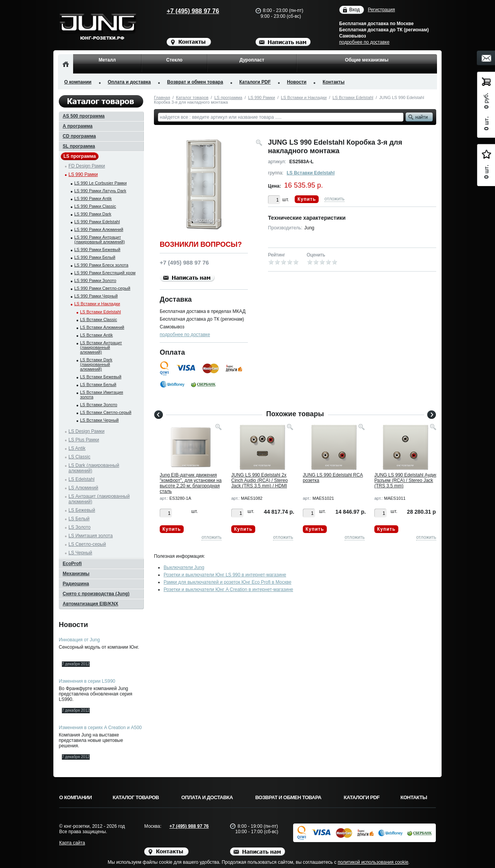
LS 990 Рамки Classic (95, 206)
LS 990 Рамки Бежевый (97, 249)
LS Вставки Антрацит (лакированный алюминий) (101, 347)
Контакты (334, 82)
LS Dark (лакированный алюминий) (94, 468)
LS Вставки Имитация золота (102, 395)
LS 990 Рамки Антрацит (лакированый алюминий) (100, 239)
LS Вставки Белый (98, 384)
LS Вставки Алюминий (102, 327)
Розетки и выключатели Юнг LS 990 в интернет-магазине (225, 575)
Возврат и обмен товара (195, 82)
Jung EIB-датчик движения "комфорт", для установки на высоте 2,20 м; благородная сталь (191, 483)
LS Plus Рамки (84, 440)
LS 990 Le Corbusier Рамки (101, 183)
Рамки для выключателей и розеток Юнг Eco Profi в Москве (227, 582)
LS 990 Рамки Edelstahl (97, 222)
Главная (162, 97)
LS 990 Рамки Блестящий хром (105, 273)
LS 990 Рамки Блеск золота (101, 265)
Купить (307, 199)
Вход (354, 10)
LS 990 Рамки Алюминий (99, 229)
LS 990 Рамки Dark (93, 214)
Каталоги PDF (255, 82)
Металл (107, 60)
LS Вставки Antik (96, 335)
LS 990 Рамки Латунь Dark (100, 191)
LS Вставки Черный (99, 420)
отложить (335, 199)
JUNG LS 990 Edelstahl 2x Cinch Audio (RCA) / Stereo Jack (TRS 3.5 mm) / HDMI (259, 480)
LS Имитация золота (90, 536)
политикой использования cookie (373, 862)
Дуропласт (252, 60)
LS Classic (79, 457)
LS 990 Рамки (262, 97)
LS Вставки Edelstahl (353, 97)
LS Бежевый (82, 510)
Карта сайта (72, 843)
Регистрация (381, 10)
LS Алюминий (83, 488)
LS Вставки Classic (99, 320)
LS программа (228, 97)
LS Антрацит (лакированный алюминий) (99, 499)
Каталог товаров (192, 97)
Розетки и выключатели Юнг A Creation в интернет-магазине (228, 589)
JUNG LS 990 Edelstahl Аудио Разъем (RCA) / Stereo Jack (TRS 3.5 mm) (406, 480)
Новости (297, 82)
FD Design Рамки (87, 166)
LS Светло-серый (87, 544)
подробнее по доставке (364, 42)
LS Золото (79, 527)
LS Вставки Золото (99, 405)
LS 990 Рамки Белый (95, 257)
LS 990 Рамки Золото (95, 280)
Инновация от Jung (79, 640)
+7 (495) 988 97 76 (186, 11)
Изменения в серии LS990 (87, 681)
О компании (78, 82)
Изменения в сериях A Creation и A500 (100, 728)
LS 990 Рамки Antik (93, 198)
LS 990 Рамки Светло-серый (102, 288)
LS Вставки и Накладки (304, 97)
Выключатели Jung (184, 567)
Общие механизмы (367, 60)
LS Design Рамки (86, 431)
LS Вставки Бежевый (101, 377)
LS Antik (77, 448)
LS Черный (80, 553)
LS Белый (79, 519)
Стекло (174, 60)
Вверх (466, 844)
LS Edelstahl (81, 479)
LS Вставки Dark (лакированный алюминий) (96, 364)
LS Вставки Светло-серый (106, 412)
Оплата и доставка (130, 82)
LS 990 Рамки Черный (96, 296)
